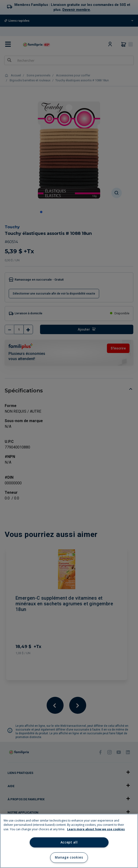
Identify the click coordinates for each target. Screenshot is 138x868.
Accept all (69, 842)
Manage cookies (69, 857)
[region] (69, 841)
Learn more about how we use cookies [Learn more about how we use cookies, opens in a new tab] (96, 829)
